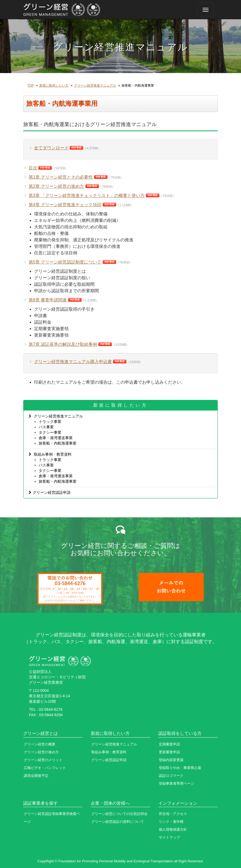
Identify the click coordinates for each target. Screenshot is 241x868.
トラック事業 (50, 422)
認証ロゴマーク (171, 776)
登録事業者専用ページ (176, 783)
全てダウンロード (51, 148)
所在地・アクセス (173, 814)
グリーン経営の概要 (40, 744)
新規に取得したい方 (54, 86)
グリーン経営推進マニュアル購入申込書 (73, 362)
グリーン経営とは (41, 733)
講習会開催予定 (36, 776)
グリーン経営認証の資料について (118, 822)
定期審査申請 (169, 744)
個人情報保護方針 (173, 829)
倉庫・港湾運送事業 (56, 438)
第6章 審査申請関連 (48, 300)
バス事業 (46, 427)
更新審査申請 (169, 752)
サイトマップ (169, 837)
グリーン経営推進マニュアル (95, 86)
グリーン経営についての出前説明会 (119, 814)
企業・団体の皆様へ (110, 803)
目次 (33, 168)
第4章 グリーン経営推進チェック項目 (65, 205)
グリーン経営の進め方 (41, 752)
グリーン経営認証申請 (52, 492)
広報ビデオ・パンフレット (45, 768)
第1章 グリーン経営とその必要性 (61, 177)
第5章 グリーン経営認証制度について (65, 262)
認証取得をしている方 (180, 733)
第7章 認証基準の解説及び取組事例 (63, 344)
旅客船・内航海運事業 (58, 443)
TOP (31, 86)
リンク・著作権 (171, 822)
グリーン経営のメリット (43, 760)
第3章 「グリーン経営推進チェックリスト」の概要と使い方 (87, 195)
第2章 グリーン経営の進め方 (56, 186)
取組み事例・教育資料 (53, 454)
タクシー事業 (50, 432)
